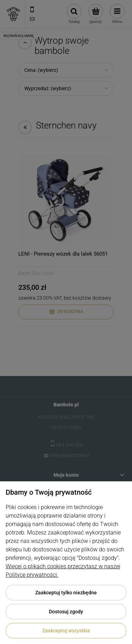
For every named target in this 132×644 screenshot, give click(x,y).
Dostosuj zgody (66, 612)
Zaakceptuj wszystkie (66, 631)
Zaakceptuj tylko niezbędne (66, 593)
